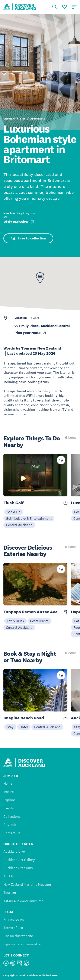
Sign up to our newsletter (23, 944)
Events (9, 808)
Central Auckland (19, 525)
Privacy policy (14, 919)
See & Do (14, 512)
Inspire (9, 792)
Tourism (10, 893)
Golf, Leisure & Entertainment (29, 518)
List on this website (18, 936)
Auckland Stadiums (18, 868)
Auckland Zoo (14, 876)
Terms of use (13, 928)
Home (8, 783)
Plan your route (31, 333)
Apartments (38, 119)
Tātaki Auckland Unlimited (23, 901)
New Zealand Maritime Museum (27, 885)
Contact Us (12, 833)
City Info (10, 825)
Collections (12, 817)
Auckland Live (14, 851)
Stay (23, 119)
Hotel (24, 727)
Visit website (19, 222)
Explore (9, 800)
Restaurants (39, 621)
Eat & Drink (15, 621)
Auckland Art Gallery (19, 860)
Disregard (9, 119)
